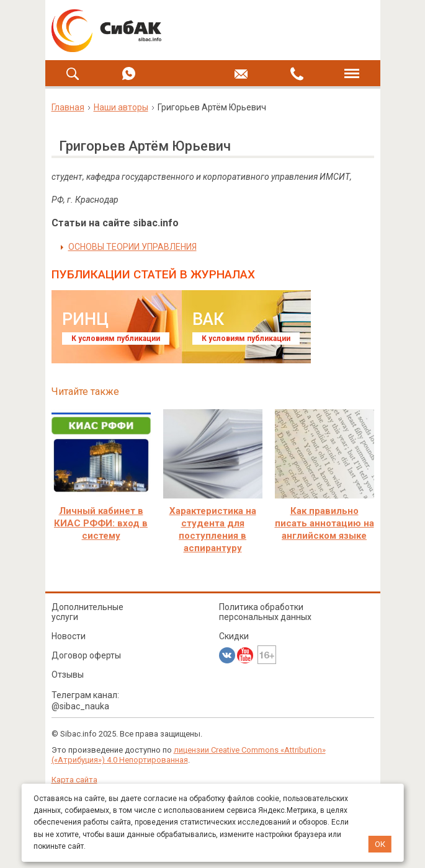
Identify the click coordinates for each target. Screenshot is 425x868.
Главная (68, 107)
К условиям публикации (116, 339)
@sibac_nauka (80, 706)
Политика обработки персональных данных (265, 612)
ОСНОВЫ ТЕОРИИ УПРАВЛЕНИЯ (132, 247)
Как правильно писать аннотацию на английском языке (324, 523)
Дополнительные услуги (87, 612)
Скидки (234, 636)
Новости (69, 636)
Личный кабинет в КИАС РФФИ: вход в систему (101, 523)
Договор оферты (86, 655)
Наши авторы (121, 107)
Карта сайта (74, 780)
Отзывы (68, 675)
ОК (380, 844)
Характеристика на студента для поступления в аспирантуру (213, 529)
